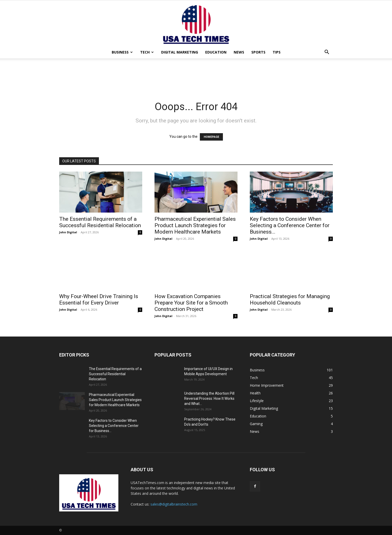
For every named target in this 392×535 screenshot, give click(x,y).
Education (216, 52)
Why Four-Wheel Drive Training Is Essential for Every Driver (99, 300)
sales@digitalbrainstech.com (174, 504)
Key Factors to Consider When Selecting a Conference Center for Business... (290, 225)
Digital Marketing (180, 52)
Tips (277, 52)
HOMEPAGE (211, 137)
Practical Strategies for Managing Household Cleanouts (290, 300)
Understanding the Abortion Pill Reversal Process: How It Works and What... (209, 398)
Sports (258, 52)
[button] (327, 53)
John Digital (68, 232)
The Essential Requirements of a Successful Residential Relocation (100, 222)
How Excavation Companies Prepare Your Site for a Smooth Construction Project (191, 303)
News (239, 52)
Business (122, 52)
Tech (147, 52)
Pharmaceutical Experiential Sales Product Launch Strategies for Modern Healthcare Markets (195, 225)
